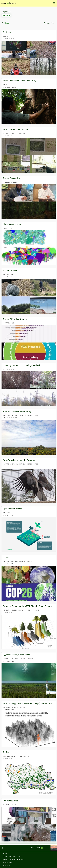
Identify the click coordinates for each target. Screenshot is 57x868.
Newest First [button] (49, 23)
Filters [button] (5, 23)
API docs (7, 865)
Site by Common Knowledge (14, 860)
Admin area (8, 863)
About (5, 854)
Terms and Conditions (12, 857)
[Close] (9, 15)
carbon (6, 15)
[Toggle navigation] (53, 3)
